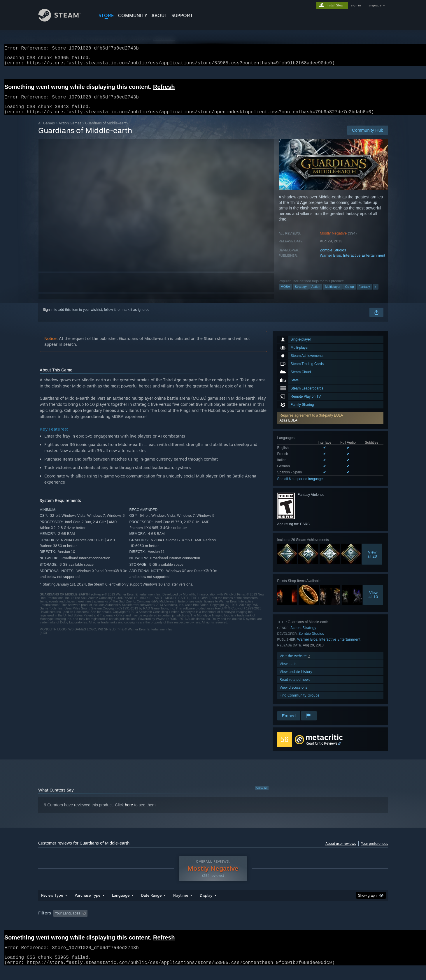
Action (316, 294)
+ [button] (376, 294)
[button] (330, 425)
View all (262, 795)
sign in (356, 5)
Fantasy (364, 294)
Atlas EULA (289, 427)
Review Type (52, 902)
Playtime (181, 902)
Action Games (70, 130)
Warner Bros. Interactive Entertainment (353, 262)
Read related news (295, 686)
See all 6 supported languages (301, 486)
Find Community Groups (299, 702)
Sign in (48, 317)
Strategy (301, 294)
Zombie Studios (333, 257)
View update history (296, 679)
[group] (213, 921)
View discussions (293, 694)
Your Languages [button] (68, 920)
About (159, 15)
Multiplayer (333, 294)
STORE (106, 15)
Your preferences (375, 851)
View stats (288, 671)
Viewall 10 (373, 602)
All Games (47, 130)
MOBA (285, 294)
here (129, 812)
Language (121, 902)
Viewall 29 (372, 561)
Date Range (151, 902)
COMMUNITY (133, 15)
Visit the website (296, 663)
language (375, 5)
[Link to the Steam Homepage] (64, 20)
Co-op (350, 294)
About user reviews (341, 851)
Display (206, 902)
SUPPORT (182, 15)
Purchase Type (87, 902)
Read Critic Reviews (321, 750)
